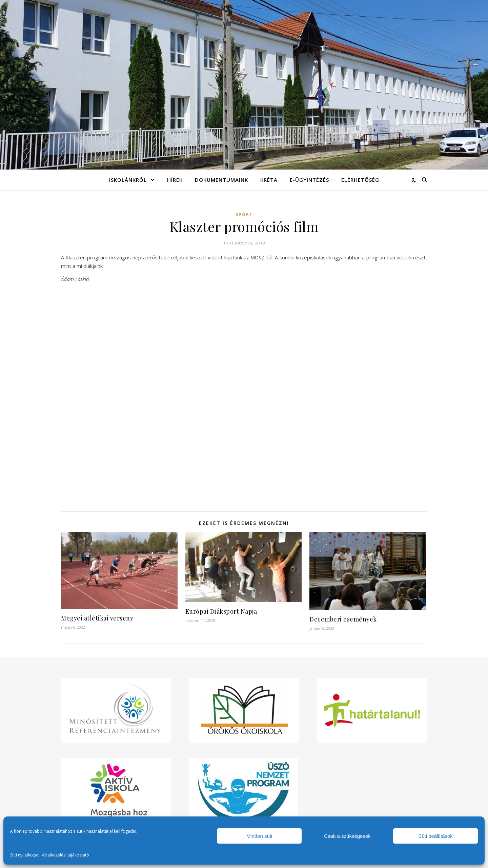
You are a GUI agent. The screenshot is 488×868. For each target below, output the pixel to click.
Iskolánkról (128, 180)
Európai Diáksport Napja (221, 611)
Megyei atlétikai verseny (97, 618)
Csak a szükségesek (347, 836)
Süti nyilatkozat (24, 855)
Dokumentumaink (221, 180)
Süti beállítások (435, 836)
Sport (244, 214)
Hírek (175, 180)
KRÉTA (269, 180)
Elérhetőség (360, 180)
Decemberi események (343, 619)
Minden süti (259, 836)
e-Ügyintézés (309, 180)
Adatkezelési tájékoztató (66, 855)
